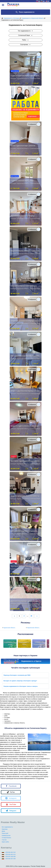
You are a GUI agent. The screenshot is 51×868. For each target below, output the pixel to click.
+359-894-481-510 (10, 852)
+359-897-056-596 (10, 857)
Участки (4, 840)
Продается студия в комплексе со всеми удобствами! (26, 426)
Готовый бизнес (6, 838)
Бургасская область (8, 628)
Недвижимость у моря (10, 644)
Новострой (5, 833)
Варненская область (32, 628)
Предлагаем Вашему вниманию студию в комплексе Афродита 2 (26, 251)
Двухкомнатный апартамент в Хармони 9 (24, 531)
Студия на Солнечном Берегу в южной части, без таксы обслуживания (26, 76)
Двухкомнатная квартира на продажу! (23, 216)
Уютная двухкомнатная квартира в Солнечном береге (26, 356)
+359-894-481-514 (10, 854)
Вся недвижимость (7, 827)
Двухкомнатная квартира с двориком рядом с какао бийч (26, 601)
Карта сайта (5, 842)
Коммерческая (6, 835)
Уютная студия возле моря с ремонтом (23, 146)
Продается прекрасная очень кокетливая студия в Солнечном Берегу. (26, 496)
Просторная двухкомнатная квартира (22, 566)
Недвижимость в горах (24, 644)
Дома (3, 831)
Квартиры (5, 829)
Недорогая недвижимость (39, 644)
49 (31, 616)
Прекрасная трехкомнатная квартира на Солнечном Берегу (26, 321)
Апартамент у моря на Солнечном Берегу (24, 286)
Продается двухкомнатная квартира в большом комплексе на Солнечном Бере (26, 391)
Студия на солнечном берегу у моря (22, 181)
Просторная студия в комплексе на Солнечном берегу (26, 461)
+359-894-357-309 (10, 859)
